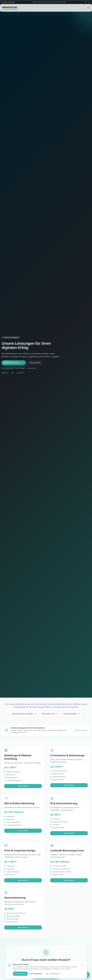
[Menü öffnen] (88, 8)
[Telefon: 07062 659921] (86, 2)
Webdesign (5, 372)
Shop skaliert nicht (50, 714)
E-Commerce (20, 372)
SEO (12, 372)
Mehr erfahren (23, 786)
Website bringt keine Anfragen (25, 714)
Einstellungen (53, 974)
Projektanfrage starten (14, 363)
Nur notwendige (36, 974)
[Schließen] (83, 965)
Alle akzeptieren (20, 974)
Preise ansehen (35, 363)
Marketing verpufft (72, 714)
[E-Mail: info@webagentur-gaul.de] (89, 2)
